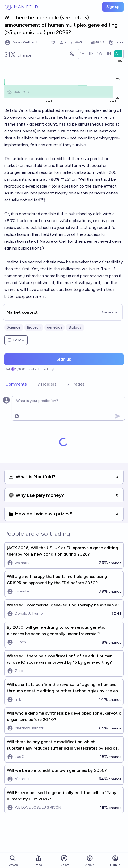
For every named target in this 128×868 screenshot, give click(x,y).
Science (14, 327)
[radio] (82, 54)
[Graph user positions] (71, 54)
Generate (109, 312)
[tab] (16, 384)
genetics (55, 327)
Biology (75, 327)
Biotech (34, 327)
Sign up (113, 7)
